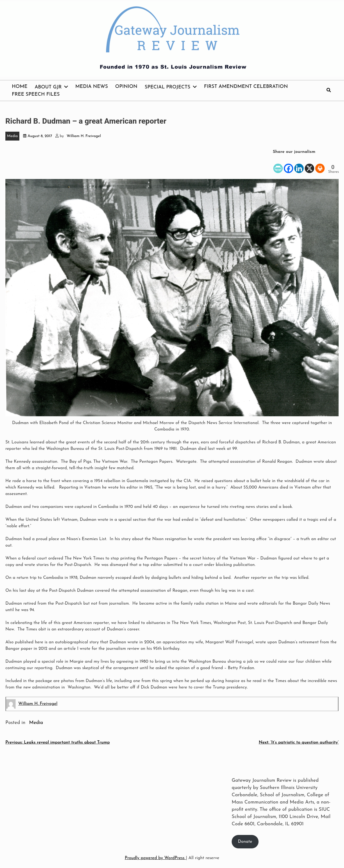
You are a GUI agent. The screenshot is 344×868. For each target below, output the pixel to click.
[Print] (320, 164)
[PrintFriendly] (278, 164)
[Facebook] (289, 164)
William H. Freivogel (84, 136)
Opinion (126, 87)
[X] (309, 164)
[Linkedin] (299, 164)
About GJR (48, 87)
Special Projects (167, 87)
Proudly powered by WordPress (155, 858)
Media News (92, 87)
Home (20, 87)
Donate (245, 842)
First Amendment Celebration (246, 87)
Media (12, 136)
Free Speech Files (36, 94)
